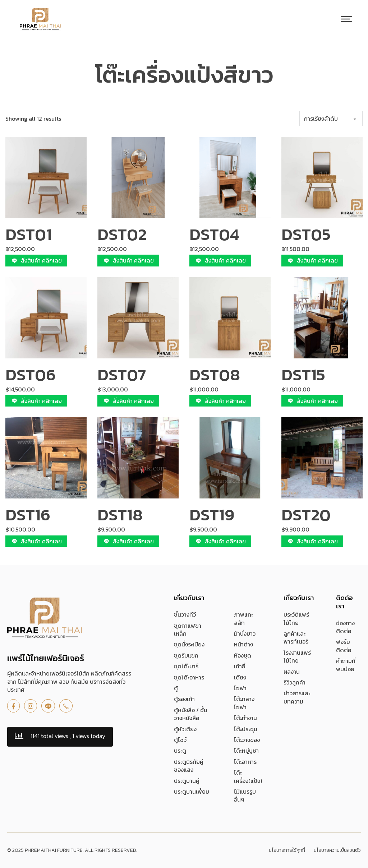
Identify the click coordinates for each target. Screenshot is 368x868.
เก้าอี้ (240, 666)
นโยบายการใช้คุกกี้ (287, 850)
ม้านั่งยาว (245, 633)
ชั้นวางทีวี (185, 614)
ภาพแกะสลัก (243, 619)
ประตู (180, 751)
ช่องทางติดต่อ (345, 627)
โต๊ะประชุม (246, 729)
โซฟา (240, 688)
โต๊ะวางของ (247, 740)
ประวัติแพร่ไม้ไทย (296, 619)
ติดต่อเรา (344, 602)
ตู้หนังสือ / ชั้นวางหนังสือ (191, 714)
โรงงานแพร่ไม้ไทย (297, 657)
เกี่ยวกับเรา (189, 598)
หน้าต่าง (243, 644)
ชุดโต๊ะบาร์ (186, 666)
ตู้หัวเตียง (185, 729)
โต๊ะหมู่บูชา (246, 751)
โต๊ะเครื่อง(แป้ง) (248, 777)
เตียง (240, 677)
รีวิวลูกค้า (295, 682)
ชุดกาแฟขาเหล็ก (188, 630)
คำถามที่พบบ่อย (346, 665)
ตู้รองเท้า (184, 699)
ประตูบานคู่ (187, 781)
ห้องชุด (243, 655)
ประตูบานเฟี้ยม (192, 792)
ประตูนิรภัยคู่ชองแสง (189, 766)
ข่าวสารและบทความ (297, 697)
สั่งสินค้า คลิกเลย (36, 260)
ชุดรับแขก (186, 655)
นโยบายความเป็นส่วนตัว (337, 850)
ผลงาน (292, 672)
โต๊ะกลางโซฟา (244, 703)
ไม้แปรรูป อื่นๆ (245, 796)
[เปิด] (346, 19)
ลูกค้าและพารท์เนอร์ (296, 638)
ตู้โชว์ (180, 740)
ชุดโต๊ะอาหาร (189, 677)
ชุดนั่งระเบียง (189, 644)
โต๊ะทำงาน (245, 718)
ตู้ (176, 688)
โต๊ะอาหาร (245, 762)
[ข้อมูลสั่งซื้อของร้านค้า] (331, 119)
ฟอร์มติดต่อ (344, 646)
